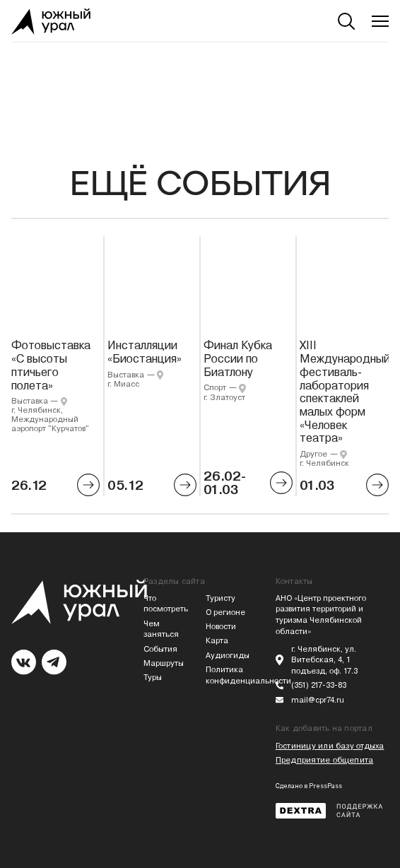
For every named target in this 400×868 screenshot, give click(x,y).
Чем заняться (161, 629)
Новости (221, 627)
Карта (217, 641)
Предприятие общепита (324, 760)
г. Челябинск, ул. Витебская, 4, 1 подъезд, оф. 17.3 (324, 661)
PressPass (325, 786)
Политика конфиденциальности (231, 675)
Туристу (220, 598)
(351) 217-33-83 (319, 685)
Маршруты (164, 663)
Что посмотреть (166, 604)
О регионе (225, 612)
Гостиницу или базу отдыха (330, 746)
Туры (153, 678)
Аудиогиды (228, 656)
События (160, 649)
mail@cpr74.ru (318, 700)
